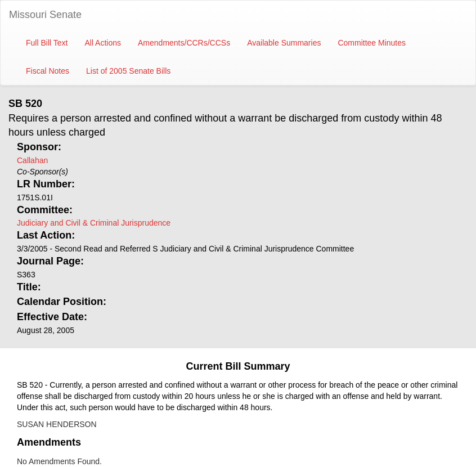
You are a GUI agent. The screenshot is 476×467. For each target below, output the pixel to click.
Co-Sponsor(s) (42, 172)
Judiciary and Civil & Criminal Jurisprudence (94, 223)
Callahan (32, 160)
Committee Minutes (372, 43)
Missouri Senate (45, 15)
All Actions (103, 43)
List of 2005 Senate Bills (128, 71)
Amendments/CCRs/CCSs (184, 43)
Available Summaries (284, 43)
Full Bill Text (47, 43)
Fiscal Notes (48, 71)
